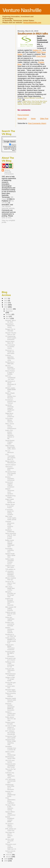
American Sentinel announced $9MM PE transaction (10, 707)
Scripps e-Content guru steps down (10, 713)
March (8, 318)
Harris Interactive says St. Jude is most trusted (11, 536)
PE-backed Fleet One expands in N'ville (11, 473)
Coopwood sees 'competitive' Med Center (10, 765)
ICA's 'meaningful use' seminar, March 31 (10, 457)
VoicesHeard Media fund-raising (10, 326)
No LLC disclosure (10, 452)
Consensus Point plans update (11, 737)
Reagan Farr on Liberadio (10, 330)
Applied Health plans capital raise (10, 555)
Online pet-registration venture (10, 619)
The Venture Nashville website (8, 207)
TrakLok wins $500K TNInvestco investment (10, 647)
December (9, 309)
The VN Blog (8, 202)
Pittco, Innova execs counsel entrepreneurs (11, 426)
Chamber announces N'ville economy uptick (10, 525)
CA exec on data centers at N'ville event (11, 727)
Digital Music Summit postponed (10, 415)
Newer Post (22, 119)
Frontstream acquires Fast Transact (11, 401)
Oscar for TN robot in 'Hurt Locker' (10, 583)
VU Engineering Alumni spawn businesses (11, 338)
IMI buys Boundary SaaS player (10, 367)
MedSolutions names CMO (10, 758)
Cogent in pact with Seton (10, 566)
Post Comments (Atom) (37, 123)
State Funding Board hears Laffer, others (10, 447)
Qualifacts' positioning (10, 531)
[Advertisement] (15, 241)
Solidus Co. (37, 50)
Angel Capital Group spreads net (10, 501)
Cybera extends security (10, 852)
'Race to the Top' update (11, 770)
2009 (6, 859)
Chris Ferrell (41, 56)
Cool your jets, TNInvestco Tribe (10, 670)
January (9, 857)
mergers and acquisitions (34, 103)
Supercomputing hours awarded (10, 695)
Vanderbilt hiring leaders (10, 496)
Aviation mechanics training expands (10, 630)
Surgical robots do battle (10, 723)
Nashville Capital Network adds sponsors (11, 700)
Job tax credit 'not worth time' (10, 841)
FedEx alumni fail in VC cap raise (10, 719)
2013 (6, 300)
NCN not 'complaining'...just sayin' (11, 378)
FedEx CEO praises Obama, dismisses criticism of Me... (10, 434)
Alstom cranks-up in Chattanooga (10, 753)
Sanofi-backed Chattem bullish (10, 442)
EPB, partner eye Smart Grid (11, 829)
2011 (6, 305)
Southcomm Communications (32, 104)
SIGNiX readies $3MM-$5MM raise (10, 390)
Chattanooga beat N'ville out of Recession (10, 787)
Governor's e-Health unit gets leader (10, 352)
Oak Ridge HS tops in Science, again (10, 835)
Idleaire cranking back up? (11, 579)
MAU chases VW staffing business (11, 609)
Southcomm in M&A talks (10, 363)
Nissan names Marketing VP (11, 462)
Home (33, 119)
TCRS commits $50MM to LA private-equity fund (11, 640)
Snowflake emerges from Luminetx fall (11, 748)
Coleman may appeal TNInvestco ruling (10, 775)
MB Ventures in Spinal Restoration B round (11, 384)
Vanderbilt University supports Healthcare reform (10, 408)
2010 (6, 307)
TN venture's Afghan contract (9, 825)
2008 (6, 861)
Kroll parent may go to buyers (10, 659)
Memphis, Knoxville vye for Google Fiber (10, 594)
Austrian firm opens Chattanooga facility (10, 794)
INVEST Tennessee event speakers (10, 491)
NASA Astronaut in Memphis (10, 675)
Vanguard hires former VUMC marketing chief (11, 742)
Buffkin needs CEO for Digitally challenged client (10, 543)
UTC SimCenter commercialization (10, 781)
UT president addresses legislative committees (10, 574)
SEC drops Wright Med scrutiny (10, 588)
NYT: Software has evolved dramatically (10, 733)
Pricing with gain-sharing (11, 683)
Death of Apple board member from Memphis (11, 395)
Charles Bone (27, 101)
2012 (6, 303)
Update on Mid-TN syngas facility (10, 679)
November (9, 311)
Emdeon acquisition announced (10, 479)
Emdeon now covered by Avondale (10, 624)
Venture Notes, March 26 (10, 342)
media (24, 103)
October (9, 314)
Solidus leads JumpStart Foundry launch (10, 561)
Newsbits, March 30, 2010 (11, 321)
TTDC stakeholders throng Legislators (10, 800)
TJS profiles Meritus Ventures (9, 420)
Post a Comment (23, 115)
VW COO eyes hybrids (10, 761)
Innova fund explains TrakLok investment (10, 484)
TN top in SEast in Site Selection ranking (10, 807)
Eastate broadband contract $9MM (10, 819)
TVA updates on (10, 569)
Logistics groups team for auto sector (10, 614)
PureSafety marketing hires (9, 550)
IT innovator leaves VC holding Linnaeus (10, 512)
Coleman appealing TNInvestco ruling (10, 358)
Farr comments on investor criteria (10, 347)
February (9, 855)
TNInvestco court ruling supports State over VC (11, 847)
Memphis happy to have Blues (11, 690)
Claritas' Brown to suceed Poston (10, 506)
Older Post (44, 119)
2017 (6, 298)
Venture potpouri (11, 465)
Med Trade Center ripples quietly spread (11, 518)
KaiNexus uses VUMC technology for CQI (10, 664)
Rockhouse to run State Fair (11, 635)
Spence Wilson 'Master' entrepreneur (10, 813)
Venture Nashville (22, 10)
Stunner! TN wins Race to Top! (11, 334)
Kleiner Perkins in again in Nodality (10, 372)
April (8, 316)
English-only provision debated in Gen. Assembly (10, 602)
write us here (6, 218)
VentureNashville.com (32, 23)
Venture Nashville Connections (9, 172)
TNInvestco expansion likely (10, 468)
